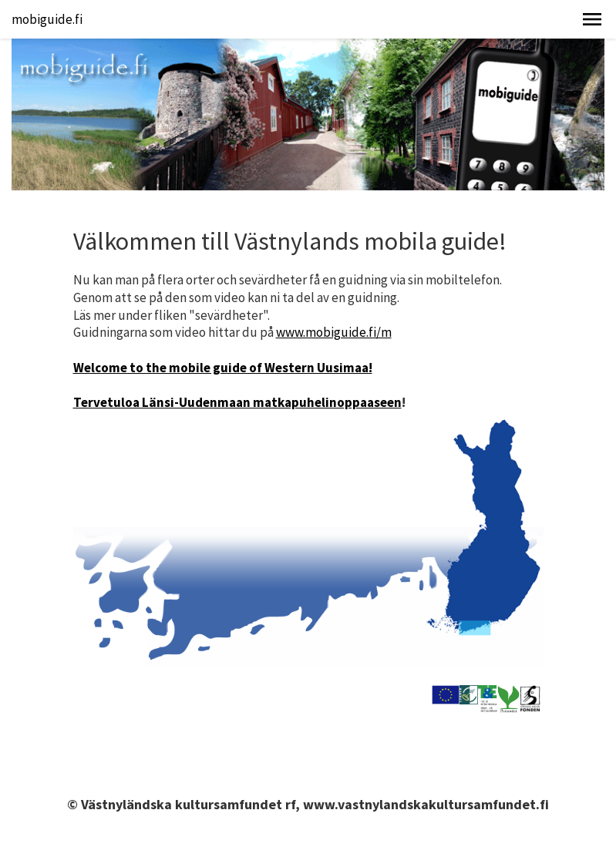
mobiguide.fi (47, 19)
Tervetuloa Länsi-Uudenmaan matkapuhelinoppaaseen (237, 402)
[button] (592, 19)
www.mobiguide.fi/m (334, 332)
